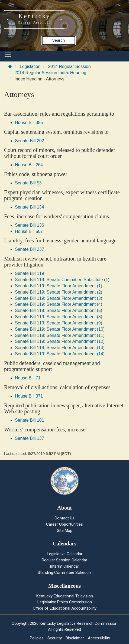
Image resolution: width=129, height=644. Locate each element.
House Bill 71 (28, 378)
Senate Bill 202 (30, 141)
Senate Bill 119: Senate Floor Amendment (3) (59, 298)
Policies (37, 638)
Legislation (30, 66)
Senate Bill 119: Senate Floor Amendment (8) (59, 317)
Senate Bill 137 (30, 438)
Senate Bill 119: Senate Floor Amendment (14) (60, 354)
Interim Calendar (64, 566)
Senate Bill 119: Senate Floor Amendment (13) (60, 348)
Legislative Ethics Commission (65, 602)
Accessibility (99, 638)
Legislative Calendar (65, 554)
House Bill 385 (29, 123)
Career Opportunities (64, 524)
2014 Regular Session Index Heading (50, 73)
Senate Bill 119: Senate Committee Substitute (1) (62, 280)
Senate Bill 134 (30, 207)
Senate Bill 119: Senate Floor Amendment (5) (59, 310)
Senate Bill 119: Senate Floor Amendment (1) (59, 286)
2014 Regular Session (69, 66)
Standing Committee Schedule (65, 573)
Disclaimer (75, 638)
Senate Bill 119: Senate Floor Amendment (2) (59, 292)
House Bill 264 (29, 165)
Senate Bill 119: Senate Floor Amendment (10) (60, 329)
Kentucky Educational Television (65, 596)
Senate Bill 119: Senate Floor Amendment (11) (60, 335)
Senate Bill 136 (30, 225)
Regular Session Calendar (64, 560)
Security (55, 638)
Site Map (65, 531)
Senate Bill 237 (30, 249)
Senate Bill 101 (30, 420)
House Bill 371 (29, 396)
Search (59, 40)
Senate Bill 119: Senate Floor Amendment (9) (59, 323)
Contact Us (64, 518)
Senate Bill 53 (28, 183)
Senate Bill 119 (30, 273)
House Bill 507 (29, 231)
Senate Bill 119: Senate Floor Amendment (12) (60, 341)
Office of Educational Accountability (65, 608)
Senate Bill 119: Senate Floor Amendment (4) (59, 304)
